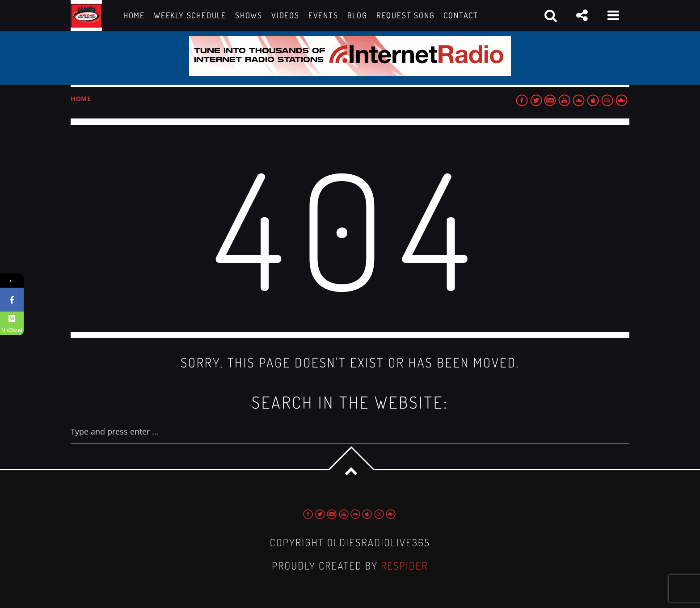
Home (81, 99)
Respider (405, 566)
